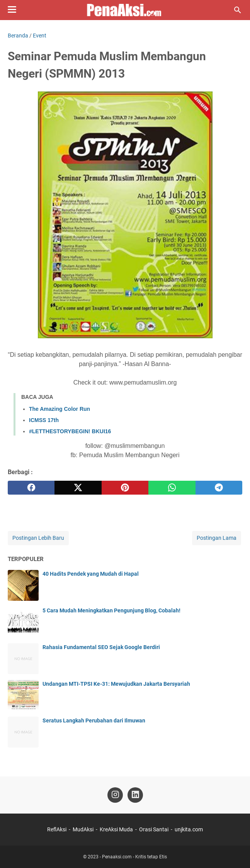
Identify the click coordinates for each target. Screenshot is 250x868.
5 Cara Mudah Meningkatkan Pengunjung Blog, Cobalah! (111, 610)
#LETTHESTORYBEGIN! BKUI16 (70, 431)
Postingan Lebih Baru (38, 538)
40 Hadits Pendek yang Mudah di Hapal (91, 574)
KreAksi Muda (116, 829)
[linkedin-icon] (135, 795)
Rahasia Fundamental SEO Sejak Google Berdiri (101, 647)
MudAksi (83, 829)
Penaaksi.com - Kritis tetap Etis (134, 857)
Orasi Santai (154, 829)
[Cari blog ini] (238, 10)
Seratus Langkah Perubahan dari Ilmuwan (94, 721)
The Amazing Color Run (60, 409)
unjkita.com (189, 829)
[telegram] (219, 488)
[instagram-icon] (115, 795)
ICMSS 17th (44, 420)
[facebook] (31, 488)
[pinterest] (125, 488)
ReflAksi (57, 829)
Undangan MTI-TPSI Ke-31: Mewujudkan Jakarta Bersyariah (116, 684)
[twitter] (78, 488)
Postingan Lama (217, 538)
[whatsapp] (172, 488)
